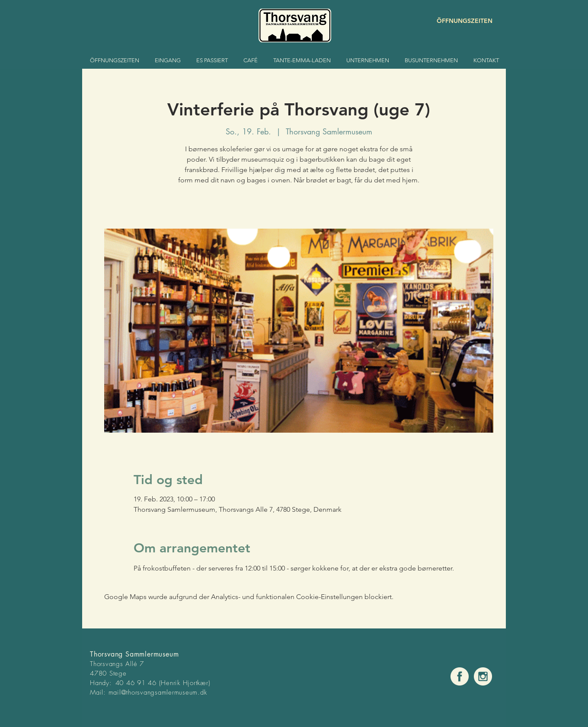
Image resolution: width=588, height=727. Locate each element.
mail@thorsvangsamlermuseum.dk (158, 692)
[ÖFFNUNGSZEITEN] (462, 21)
